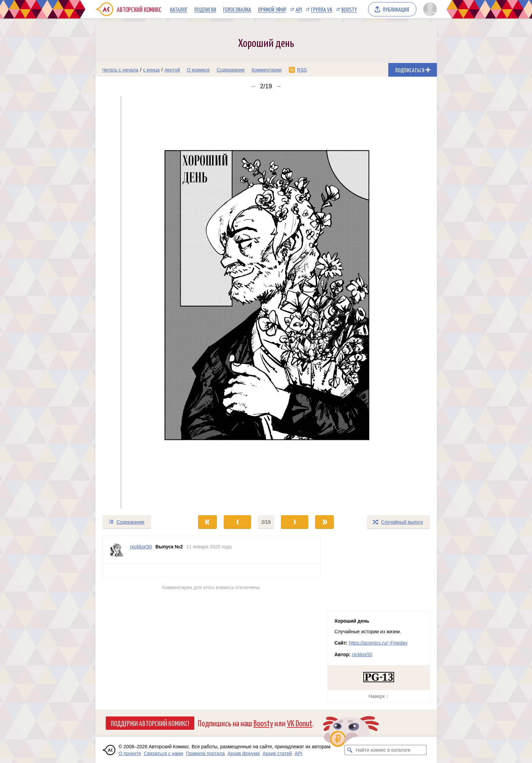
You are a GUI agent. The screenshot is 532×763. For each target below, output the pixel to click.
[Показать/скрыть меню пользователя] (429, 9)
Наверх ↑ (378, 696)
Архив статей (277, 753)
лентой (172, 70)
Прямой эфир (272, 9)
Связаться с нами (164, 753)
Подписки (205, 9)
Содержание (231, 70)
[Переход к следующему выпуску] (266, 302)
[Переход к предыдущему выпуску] (138, 302)
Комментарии (267, 70)
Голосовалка (237, 9)
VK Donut (300, 723)
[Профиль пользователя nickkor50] (116, 550)
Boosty (349, 9)
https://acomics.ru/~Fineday (378, 643)
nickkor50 (362, 654)
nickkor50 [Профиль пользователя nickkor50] (141, 546)
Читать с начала (120, 70)
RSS (302, 70)
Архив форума (244, 753)
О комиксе (198, 70)
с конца (151, 70)
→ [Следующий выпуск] (278, 86)
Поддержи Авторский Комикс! (150, 723)
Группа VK (322, 9)
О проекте (130, 753)
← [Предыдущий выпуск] (254, 86)
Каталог (179, 9)
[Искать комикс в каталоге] (350, 750)
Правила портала (205, 753)
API (299, 9)
